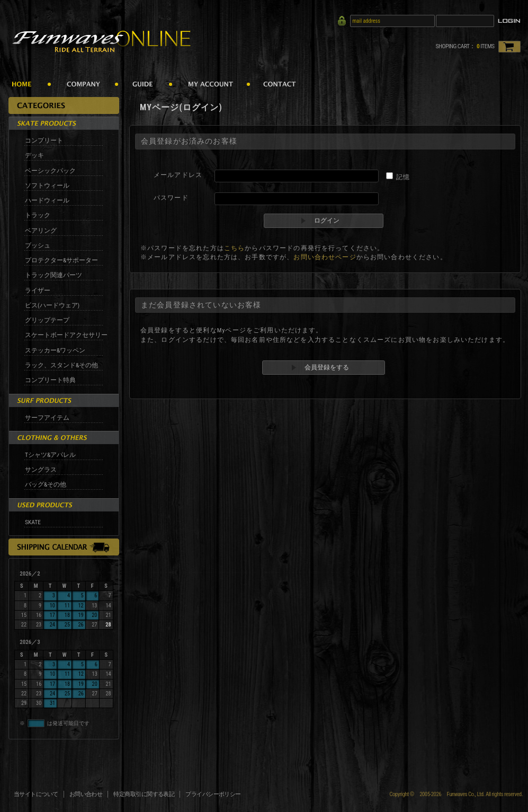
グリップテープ (47, 320)
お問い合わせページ (325, 257)
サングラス (41, 470)
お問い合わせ (86, 794)
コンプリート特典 (50, 380)
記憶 (403, 177)
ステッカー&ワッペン (55, 350)
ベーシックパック (50, 171)
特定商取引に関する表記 (144, 794)
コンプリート (44, 140)
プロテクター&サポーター (61, 260)
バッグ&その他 (46, 484)
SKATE (33, 522)
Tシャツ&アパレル (50, 455)
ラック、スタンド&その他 (61, 365)
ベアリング (41, 231)
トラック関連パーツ (53, 275)
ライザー (38, 290)
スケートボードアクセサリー (66, 335)
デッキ (34, 155)
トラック (38, 215)
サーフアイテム (47, 418)
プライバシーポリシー (213, 794)
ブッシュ (38, 245)
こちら (234, 248)
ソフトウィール (47, 186)
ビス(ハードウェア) (52, 305)
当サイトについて (36, 794)
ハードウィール (47, 200)
